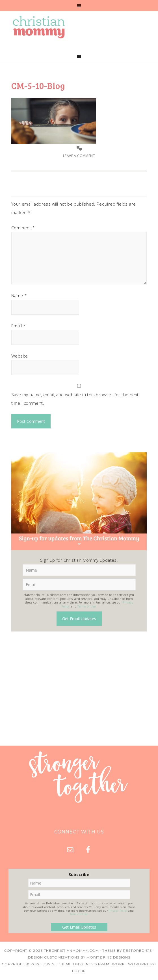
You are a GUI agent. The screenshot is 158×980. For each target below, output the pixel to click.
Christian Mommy (79, 27)
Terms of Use (87, 606)
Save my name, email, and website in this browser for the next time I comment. (75, 399)
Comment (23, 228)
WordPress (141, 964)
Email (19, 326)
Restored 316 (137, 950)
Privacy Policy (118, 911)
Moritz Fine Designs (108, 957)
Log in (79, 971)
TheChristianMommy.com (71, 950)
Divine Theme (58, 964)
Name (19, 295)
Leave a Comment (79, 156)
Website (20, 356)
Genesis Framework (102, 964)
